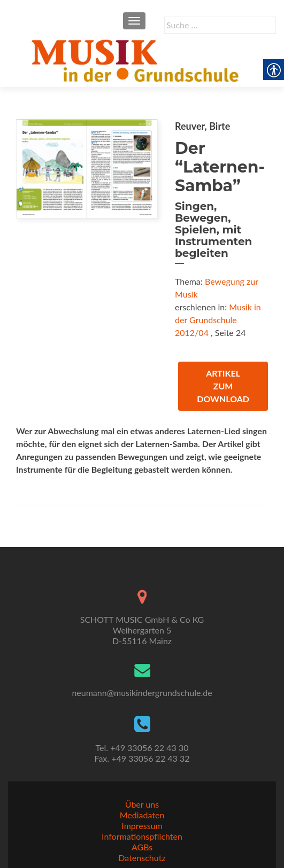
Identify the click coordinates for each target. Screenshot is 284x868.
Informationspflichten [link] (142, 836)
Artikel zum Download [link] (223, 386)
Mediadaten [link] (142, 815)
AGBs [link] (142, 847)
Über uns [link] (142, 804)
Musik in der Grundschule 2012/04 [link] (218, 320)
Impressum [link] (142, 826)
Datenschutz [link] (142, 858)
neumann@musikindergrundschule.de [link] (142, 693)
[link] (137, 59)
